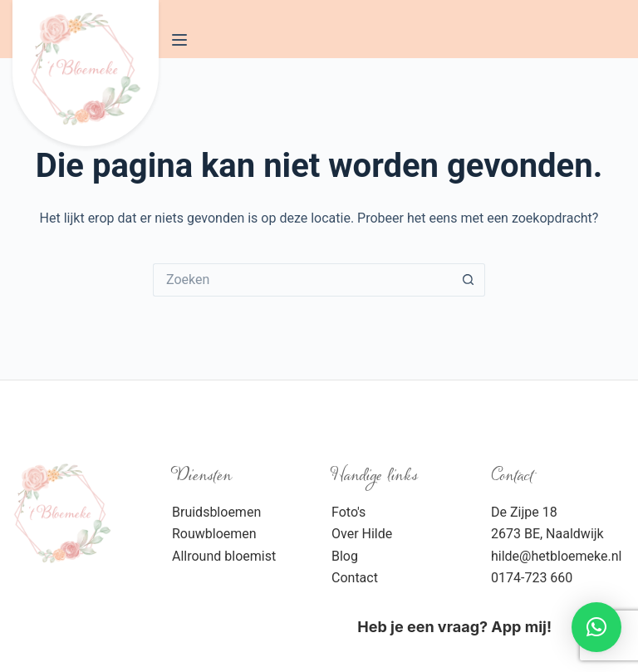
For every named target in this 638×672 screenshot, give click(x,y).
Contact (355, 578)
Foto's (348, 512)
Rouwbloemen (214, 534)
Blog (345, 556)
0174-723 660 (532, 578)
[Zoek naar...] (302, 280)
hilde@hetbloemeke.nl (556, 556)
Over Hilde (362, 534)
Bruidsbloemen (216, 512)
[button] (596, 627)
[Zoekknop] (469, 280)
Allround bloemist (224, 556)
